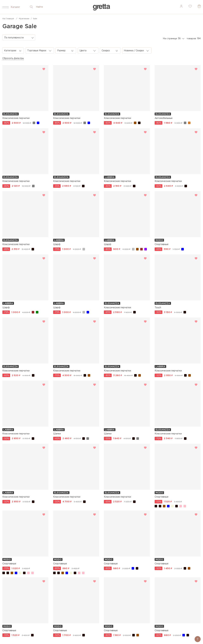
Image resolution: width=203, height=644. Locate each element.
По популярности (14, 38)
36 (179, 39)
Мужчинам (24, 19)
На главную (8, 19)
